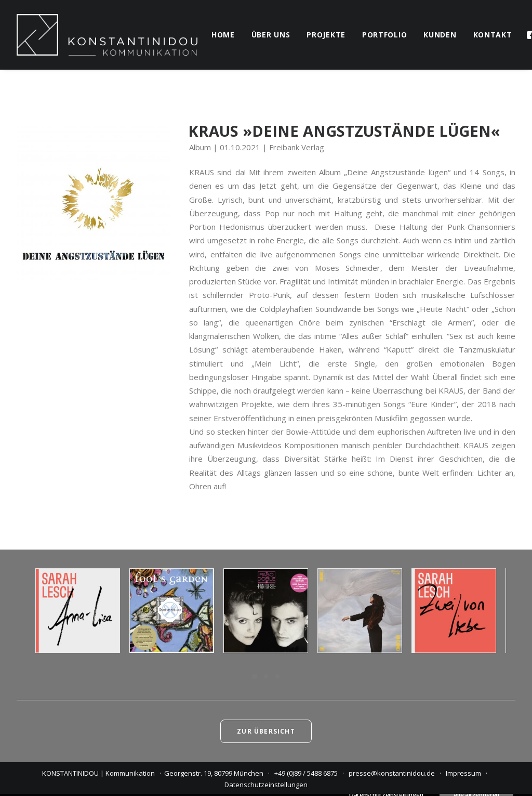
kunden (440, 35)
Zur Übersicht (266, 731)
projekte (326, 35)
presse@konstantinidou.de (392, 773)
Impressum (463, 773)
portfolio (384, 35)
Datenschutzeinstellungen (266, 785)
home (223, 35)
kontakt (493, 35)
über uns (271, 35)
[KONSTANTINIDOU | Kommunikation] (107, 35)
